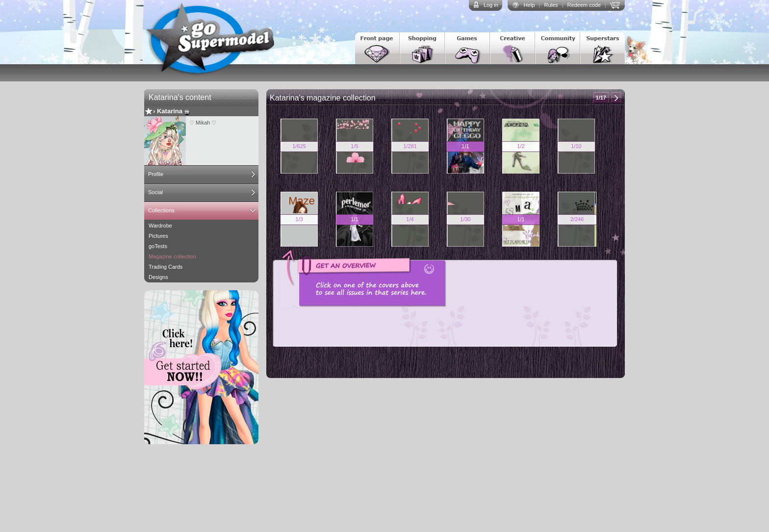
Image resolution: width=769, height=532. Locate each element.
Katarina (170, 111)
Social (155, 192)
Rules (551, 5)
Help (529, 5)
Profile (156, 174)
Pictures (158, 236)
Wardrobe (160, 226)
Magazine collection (172, 256)
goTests (158, 246)
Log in (491, 5)
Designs (158, 277)
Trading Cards (166, 267)
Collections (161, 210)
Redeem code (584, 5)
